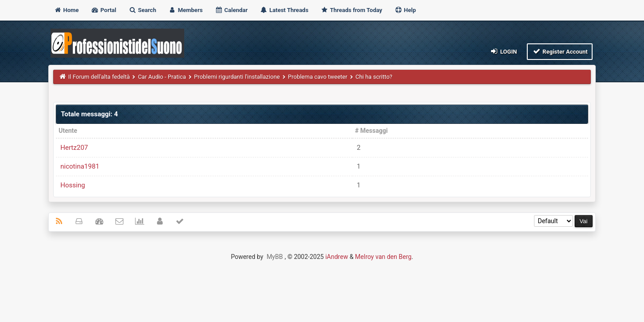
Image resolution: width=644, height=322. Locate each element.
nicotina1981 (80, 166)
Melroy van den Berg (383, 257)
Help (405, 10)
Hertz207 (74, 148)
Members (185, 10)
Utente (68, 131)
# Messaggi (371, 131)
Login (503, 51)
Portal (104, 10)
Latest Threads (284, 10)
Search (142, 10)
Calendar (231, 10)
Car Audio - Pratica (162, 77)
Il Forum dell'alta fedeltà (99, 77)
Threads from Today (352, 10)
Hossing (73, 185)
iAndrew (337, 257)
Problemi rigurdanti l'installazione (237, 77)
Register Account (560, 51)
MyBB (275, 257)
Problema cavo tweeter (318, 77)
